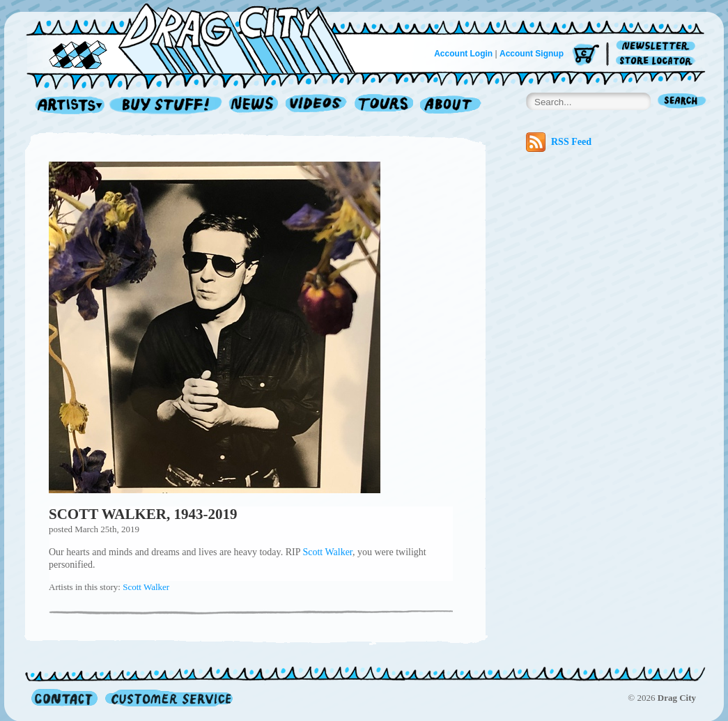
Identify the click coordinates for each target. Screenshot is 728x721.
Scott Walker (327, 552)
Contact (64, 698)
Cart (586, 55)
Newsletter (658, 46)
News (254, 106)
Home (199, 38)
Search (682, 102)
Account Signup (532, 54)
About (450, 106)
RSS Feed (559, 142)
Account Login (463, 54)
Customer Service (168, 698)
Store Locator (658, 61)
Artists (66, 106)
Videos (317, 106)
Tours (384, 106)
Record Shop (167, 106)
